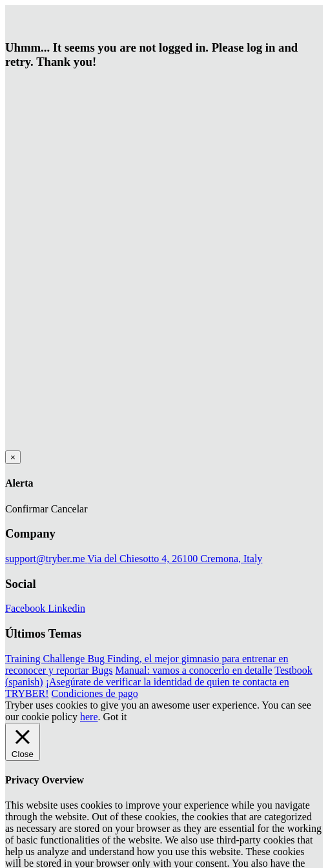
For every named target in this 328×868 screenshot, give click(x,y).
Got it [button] (115, 717)
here (89, 717)
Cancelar (69, 509)
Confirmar (27, 509)
